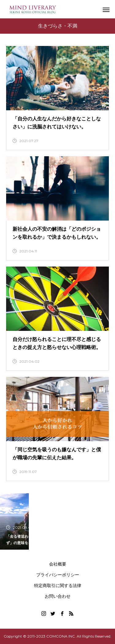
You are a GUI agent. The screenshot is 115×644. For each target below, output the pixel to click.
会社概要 (58, 564)
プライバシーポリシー (58, 575)
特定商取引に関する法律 (58, 585)
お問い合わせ (58, 596)
